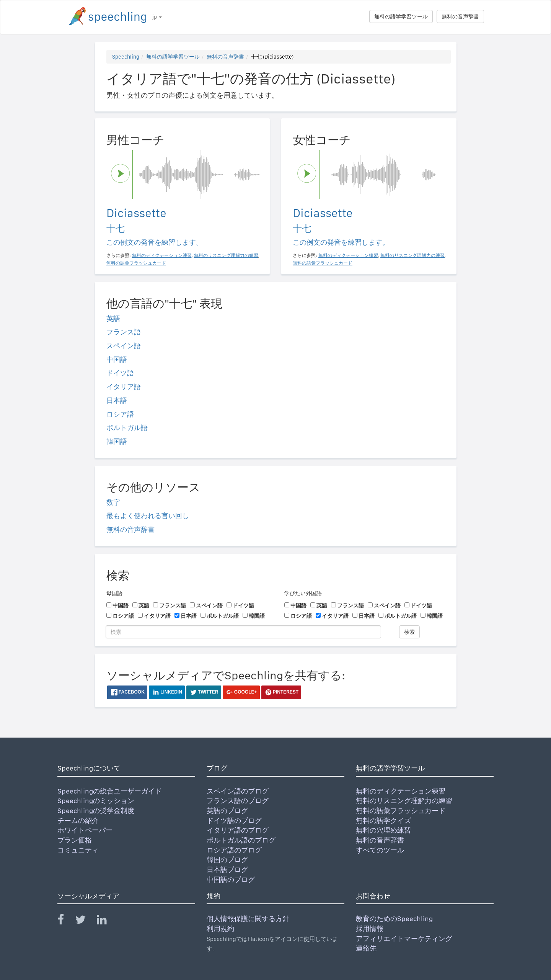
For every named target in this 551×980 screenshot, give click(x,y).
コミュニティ (78, 850)
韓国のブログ (227, 860)
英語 (113, 318)
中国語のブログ (231, 879)
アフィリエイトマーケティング (404, 938)
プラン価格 (75, 840)
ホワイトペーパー (85, 830)
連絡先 (366, 948)
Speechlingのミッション (96, 801)
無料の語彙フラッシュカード (401, 811)
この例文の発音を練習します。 (155, 242)
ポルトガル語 (127, 428)
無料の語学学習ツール (401, 16)
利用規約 (220, 928)
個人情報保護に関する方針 (248, 919)
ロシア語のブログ (234, 850)
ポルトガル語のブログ (241, 840)
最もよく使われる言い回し (148, 516)
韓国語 (117, 441)
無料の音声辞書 (460, 16)
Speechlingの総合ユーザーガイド (110, 791)
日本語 (117, 400)
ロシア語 (120, 414)
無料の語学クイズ (383, 820)
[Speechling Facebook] (65, 921)
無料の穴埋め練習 (383, 830)
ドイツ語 (120, 373)
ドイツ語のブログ (234, 820)
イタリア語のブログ (238, 830)
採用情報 (370, 928)
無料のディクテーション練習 (401, 791)
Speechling (126, 57)
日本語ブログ (227, 870)
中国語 (117, 359)
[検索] (243, 632)
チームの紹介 (78, 820)
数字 (113, 502)
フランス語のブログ (238, 801)
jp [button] (157, 17)
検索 (409, 632)
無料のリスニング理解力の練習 (404, 801)
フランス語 (124, 332)
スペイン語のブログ (238, 791)
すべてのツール (380, 850)
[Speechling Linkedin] (107, 921)
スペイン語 (124, 346)
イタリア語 (124, 387)
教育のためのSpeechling (394, 919)
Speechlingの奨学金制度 (96, 811)
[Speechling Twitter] (85, 921)
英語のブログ (227, 811)
